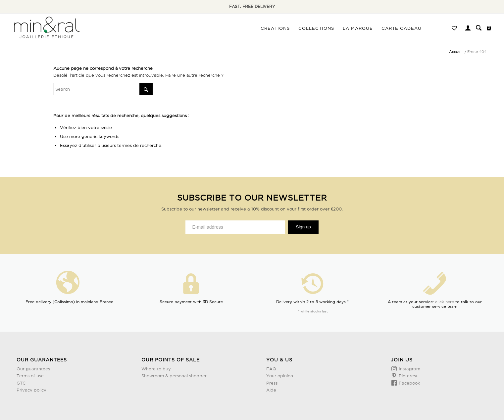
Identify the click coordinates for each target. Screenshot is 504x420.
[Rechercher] (479, 28)
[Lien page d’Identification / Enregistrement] (468, 29)
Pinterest (407, 376)
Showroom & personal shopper (174, 376)
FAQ (271, 369)
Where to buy (156, 369)
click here (445, 302)
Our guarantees (33, 369)
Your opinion (280, 376)
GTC (21, 383)
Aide (271, 390)
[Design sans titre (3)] (46, 28)
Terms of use (30, 376)
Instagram (409, 369)
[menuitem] (275, 28)
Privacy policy (31, 390)
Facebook (409, 383)
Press (272, 383)
